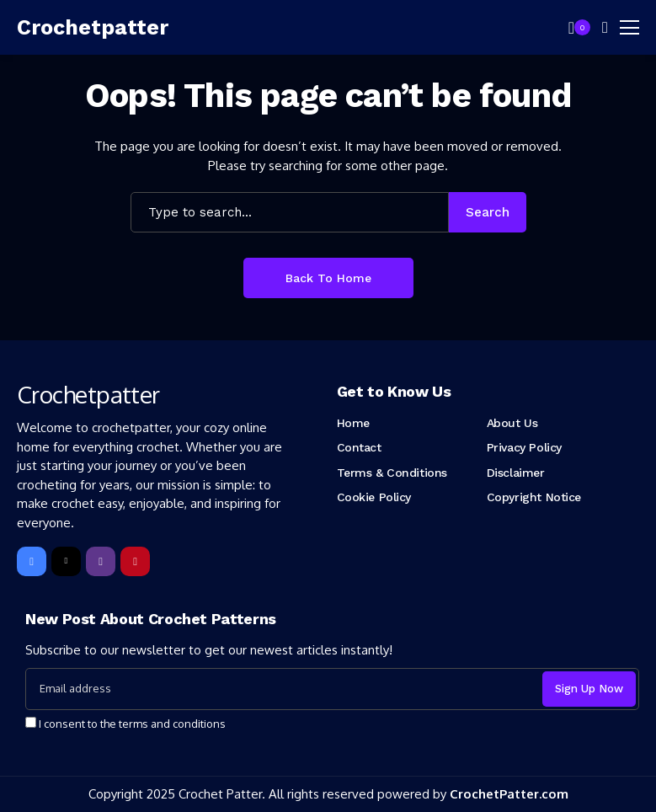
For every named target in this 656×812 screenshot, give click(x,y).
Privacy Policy (524, 447)
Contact (359, 447)
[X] (66, 561)
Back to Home (328, 278)
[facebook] (32, 561)
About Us (512, 423)
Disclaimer (516, 473)
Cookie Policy (374, 497)
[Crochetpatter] (93, 28)
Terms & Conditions (392, 473)
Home (353, 423)
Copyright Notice (534, 497)
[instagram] (101, 561)
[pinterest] (135, 561)
